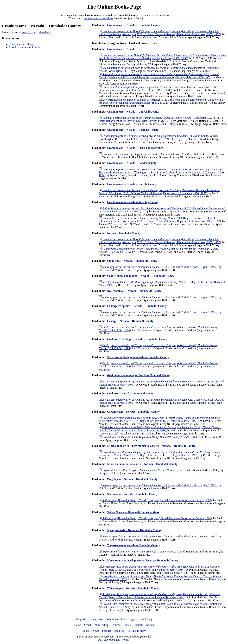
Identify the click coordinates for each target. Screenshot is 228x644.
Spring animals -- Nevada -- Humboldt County (134, 530)
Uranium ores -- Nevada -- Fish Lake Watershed (135, 148)
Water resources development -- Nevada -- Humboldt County (143, 560)
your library (28, 32)
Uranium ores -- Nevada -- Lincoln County (132, 184)
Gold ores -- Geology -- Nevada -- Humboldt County (137, 339)
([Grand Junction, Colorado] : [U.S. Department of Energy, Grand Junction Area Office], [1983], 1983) (158, 89)
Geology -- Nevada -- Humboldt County (130, 321)
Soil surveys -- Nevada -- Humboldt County (132, 494)
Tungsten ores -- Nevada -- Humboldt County (134, 545)
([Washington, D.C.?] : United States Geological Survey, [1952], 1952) (159, 137)
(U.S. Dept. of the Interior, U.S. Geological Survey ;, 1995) (160, 419)
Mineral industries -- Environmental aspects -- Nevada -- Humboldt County (151, 446)
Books (86, 631)
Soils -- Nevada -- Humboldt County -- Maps (133, 512)
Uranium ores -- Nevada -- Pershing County (133, 202)
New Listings (102, 625)
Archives (119, 631)
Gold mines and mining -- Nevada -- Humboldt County (139, 375)
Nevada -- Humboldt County (24, 47)
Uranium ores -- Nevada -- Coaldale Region (132, 130)
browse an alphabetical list (98, 18)
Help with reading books (90, 619)
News (96, 631)
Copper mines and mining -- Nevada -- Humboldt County (141, 276)
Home (78, 625)
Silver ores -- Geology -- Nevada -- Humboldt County (138, 357)
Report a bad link (116, 619)
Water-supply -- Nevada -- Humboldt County (133, 588)
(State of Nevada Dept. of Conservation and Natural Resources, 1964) (160, 568)
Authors (117, 625)
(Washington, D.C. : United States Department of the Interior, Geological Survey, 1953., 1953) (159, 76)
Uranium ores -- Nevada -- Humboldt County (134, 25)
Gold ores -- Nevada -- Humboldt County (131, 393)
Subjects (138, 625)
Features (107, 631)
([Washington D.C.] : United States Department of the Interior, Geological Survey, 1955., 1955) (162, 57)
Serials (150, 625)
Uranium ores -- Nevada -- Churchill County (133, 112)
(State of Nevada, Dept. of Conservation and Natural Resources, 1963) (160, 429)
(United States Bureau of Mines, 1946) (161, 470)
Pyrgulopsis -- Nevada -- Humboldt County (132, 479)
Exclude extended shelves (154, 15)
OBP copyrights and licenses (114, 640)
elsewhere (45, 32)
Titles (128, 625)
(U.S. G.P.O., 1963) (157, 437)
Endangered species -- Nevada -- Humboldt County (137, 306)
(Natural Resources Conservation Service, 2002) (157, 500)
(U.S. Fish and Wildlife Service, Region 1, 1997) (160, 267)
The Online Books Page (114, 7)
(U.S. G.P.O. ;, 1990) (158, 154)
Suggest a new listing (140, 619)
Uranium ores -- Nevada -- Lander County (132, 163)
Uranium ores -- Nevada (22, 44)
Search (88, 625)
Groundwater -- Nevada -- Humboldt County (133, 412)
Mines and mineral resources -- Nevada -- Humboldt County (142, 464)
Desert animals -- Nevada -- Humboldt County (134, 291)
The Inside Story (137, 631)
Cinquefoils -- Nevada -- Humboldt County (132, 261)
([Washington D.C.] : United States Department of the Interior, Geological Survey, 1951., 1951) (161, 119)
